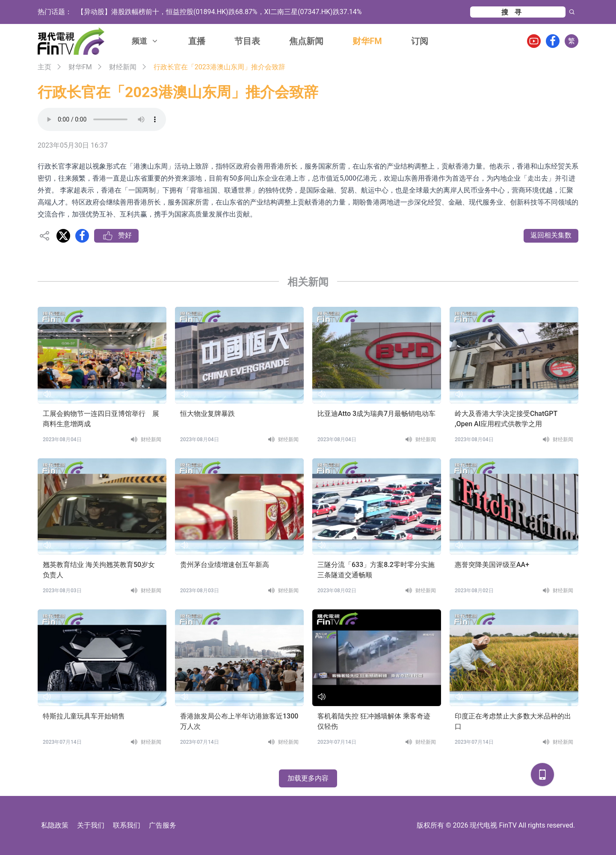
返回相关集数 (551, 235)
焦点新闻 (306, 41)
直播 (197, 41)
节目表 (247, 41)
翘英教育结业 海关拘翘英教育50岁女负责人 (99, 570)
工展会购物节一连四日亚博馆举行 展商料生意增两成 (101, 419)
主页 (44, 67)
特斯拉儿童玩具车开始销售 (84, 716)
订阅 (420, 41)
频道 (145, 41)
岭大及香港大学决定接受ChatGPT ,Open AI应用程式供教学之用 (506, 419)
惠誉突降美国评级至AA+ (492, 565)
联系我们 (127, 825)
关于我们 (91, 825)
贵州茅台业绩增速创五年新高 (225, 565)
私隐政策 (55, 825)
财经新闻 (123, 67)
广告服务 (163, 825)
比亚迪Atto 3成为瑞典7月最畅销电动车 (376, 414)
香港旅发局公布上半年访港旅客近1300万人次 (239, 721)
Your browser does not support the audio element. (102, 119)
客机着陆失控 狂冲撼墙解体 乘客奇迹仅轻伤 (374, 721)
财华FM (367, 41)
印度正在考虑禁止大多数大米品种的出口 (513, 721)
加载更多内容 (308, 778)
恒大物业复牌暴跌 (207, 414)
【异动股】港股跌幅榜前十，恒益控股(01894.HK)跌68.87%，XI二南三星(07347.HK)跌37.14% (219, 12)
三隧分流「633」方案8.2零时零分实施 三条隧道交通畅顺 (376, 570)
